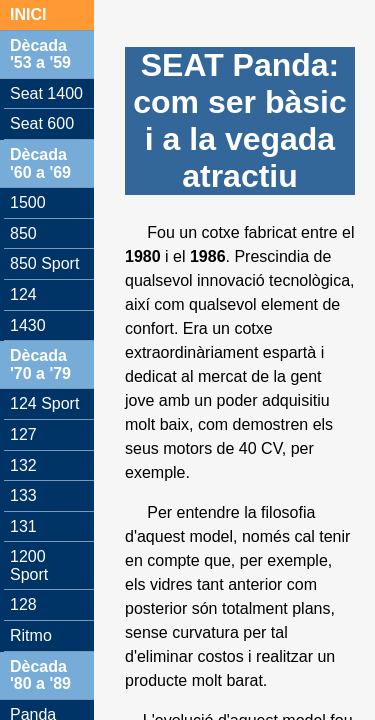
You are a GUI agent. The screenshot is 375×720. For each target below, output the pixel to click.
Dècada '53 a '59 (40, 54)
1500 (28, 202)
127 (23, 434)
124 (23, 294)
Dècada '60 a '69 (40, 163)
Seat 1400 (46, 93)
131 (23, 526)
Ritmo (31, 635)
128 (23, 604)
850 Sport (44, 263)
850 (23, 233)
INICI (28, 14)
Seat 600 (42, 123)
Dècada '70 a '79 (40, 364)
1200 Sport (29, 565)
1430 (28, 325)
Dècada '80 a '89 (40, 675)
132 (23, 465)
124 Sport (44, 403)
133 (23, 495)
